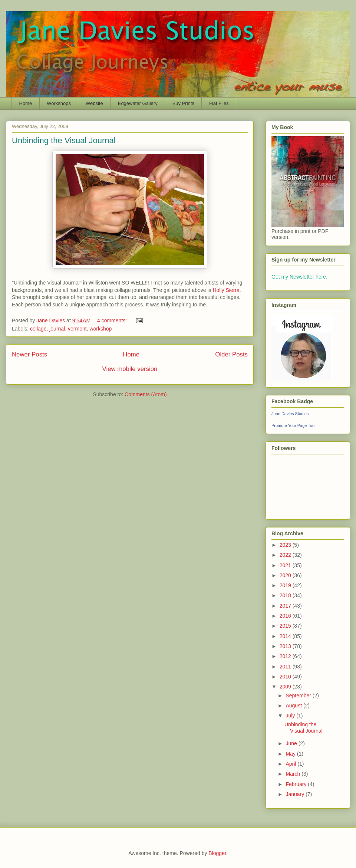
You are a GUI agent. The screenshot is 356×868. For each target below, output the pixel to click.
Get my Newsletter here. (299, 277)
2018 (286, 595)
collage (38, 329)
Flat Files (219, 103)
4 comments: (113, 320)
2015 (286, 626)
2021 (286, 565)
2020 (286, 575)
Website (94, 103)
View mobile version (130, 369)
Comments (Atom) (146, 394)
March (294, 774)
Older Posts (231, 354)
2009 (286, 687)
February (297, 784)
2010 (286, 677)
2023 (286, 545)
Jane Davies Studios (290, 414)
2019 (286, 585)
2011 (286, 667)
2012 (286, 656)
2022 (286, 555)
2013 (286, 646)
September (299, 696)
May (291, 754)
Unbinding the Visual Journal (64, 140)
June (292, 743)
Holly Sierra (226, 290)
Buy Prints (183, 103)
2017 (286, 606)
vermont (77, 329)
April (291, 764)
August (294, 706)
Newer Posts (29, 354)
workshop (100, 329)
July (291, 716)
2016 (286, 616)
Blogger (217, 853)
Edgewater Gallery (138, 103)
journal (57, 329)
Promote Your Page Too (293, 425)
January (296, 794)
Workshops (59, 103)
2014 (286, 636)
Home (26, 103)
